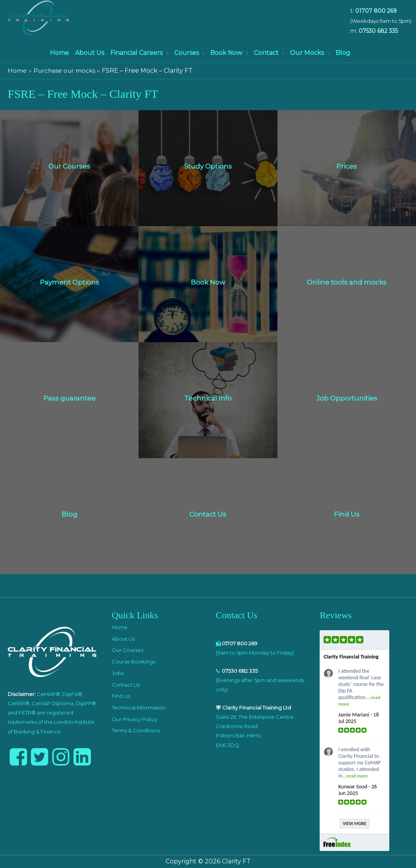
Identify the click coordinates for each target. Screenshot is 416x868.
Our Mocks (307, 53)
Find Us (121, 696)
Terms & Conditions (136, 730)
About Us (90, 53)
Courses (187, 53)
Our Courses (128, 650)
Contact (266, 53)
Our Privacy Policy (134, 719)
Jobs (118, 673)
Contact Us (126, 685)
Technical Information (139, 708)
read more (357, 776)
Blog (343, 53)
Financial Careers (136, 53)
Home (59, 53)
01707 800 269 (376, 11)
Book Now (226, 53)
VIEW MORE (355, 824)
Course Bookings (134, 662)
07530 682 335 (378, 31)
